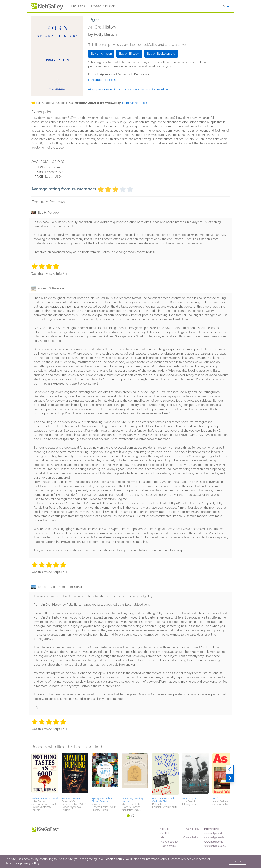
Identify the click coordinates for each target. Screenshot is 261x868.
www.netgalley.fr (213, 833)
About (164, 837)
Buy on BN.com (129, 54)
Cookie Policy (191, 837)
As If (215, 799)
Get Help (165, 833)
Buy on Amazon (101, 54)
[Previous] (230, 769)
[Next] (230, 778)
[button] (45, 774)
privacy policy (30, 863)
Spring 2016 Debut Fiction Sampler (102, 800)
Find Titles (78, 6)
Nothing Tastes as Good (45, 799)
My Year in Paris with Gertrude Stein (163, 800)
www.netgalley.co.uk (216, 846)
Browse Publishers (103, 6)
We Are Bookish (169, 842)
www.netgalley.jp (214, 842)
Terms (187, 833)
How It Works (168, 846)
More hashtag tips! (135, 103)
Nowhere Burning (71, 799)
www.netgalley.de (214, 837)
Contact (165, 829)
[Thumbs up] (66, 274)
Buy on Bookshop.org (161, 54)
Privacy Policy (191, 829)
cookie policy (115, 859)
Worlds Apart (190, 799)
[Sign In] (226, 6)
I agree (237, 861)
